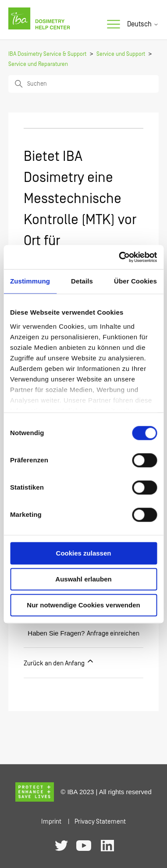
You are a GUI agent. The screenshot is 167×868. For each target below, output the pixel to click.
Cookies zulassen (84, 553)
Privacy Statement (100, 822)
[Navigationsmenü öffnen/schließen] (114, 25)
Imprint (51, 822)
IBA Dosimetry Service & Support (47, 54)
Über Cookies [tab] (135, 281)
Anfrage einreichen (113, 634)
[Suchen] (83, 84)
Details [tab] (82, 281)
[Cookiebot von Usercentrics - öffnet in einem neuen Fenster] (119, 257)
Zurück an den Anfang (59, 662)
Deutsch (143, 24)
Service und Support (121, 54)
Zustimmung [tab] (30, 281)
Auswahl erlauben (83, 579)
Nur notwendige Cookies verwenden (83, 605)
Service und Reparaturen (38, 64)
